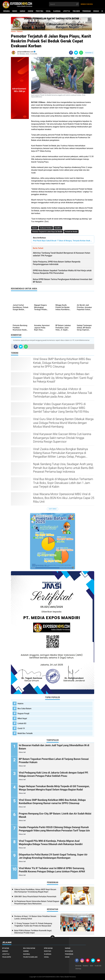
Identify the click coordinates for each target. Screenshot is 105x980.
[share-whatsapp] (81, 53)
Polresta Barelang (30, 957)
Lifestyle (67, 11)
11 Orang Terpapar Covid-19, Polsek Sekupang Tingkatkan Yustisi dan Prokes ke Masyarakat (33, 925)
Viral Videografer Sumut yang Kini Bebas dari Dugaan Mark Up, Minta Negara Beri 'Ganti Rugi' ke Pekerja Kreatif (63, 378)
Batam (35, 228)
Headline (58, 228)
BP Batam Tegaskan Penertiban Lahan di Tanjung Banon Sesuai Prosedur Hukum (54, 761)
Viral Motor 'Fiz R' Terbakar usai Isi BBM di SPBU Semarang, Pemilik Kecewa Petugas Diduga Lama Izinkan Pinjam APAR (52, 870)
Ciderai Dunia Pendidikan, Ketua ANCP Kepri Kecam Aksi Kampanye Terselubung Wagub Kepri (35, 891)
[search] (64, 4)
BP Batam (6, 948)
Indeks (15, 11)
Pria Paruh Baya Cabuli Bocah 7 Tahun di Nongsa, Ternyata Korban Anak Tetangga (63, 241)
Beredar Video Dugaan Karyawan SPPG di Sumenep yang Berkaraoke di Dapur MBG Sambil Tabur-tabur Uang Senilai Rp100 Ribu (61, 408)
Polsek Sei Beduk (71, 232)
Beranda (7, 11)
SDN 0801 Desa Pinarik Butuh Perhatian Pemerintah (35, 897)
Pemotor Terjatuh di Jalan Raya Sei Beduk (47, 232)
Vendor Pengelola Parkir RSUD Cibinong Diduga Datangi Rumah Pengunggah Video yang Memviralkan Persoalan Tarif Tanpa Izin (54, 829)
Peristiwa (40, 11)
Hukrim (30, 11)
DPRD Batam (48, 948)
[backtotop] (53, 938)
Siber (92, 966)
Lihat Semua (53, 509)
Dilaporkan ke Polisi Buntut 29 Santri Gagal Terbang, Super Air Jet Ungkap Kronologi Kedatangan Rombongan (53, 856)
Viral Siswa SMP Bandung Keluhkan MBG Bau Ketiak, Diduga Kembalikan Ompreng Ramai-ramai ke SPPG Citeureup (62, 363)
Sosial (48, 11)
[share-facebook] (71, 53)
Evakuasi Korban (46, 228)
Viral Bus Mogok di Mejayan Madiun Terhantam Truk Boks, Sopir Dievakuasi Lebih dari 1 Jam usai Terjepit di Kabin (63, 483)
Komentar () (89, 53)
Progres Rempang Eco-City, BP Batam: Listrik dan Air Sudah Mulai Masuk (55, 815)
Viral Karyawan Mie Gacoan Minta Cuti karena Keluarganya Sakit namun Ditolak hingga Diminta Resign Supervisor (62, 438)
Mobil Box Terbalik (25, 733)
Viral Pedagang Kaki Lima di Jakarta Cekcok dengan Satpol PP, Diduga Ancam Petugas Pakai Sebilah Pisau (53, 774)
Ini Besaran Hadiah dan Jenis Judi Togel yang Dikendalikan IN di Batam (54, 747)
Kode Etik (98, 966)
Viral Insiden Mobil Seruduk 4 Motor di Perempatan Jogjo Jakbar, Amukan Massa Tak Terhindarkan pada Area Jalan (63, 393)
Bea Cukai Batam (24, 709)
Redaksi (86, 966)
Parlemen (76, 11)
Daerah (23, 11)
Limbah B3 (22, 723)
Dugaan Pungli (23, 714)
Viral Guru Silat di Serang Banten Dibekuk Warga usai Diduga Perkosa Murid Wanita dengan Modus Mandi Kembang (63, 423)
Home (13, 31)
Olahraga (57, 11)
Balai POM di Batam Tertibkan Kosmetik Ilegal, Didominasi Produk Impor (33, 932)
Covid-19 (21, 728)
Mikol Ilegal (22, 718)
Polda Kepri (7, 957)
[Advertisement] (20, 153)
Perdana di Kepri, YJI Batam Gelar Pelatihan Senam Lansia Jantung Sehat (35, 917)
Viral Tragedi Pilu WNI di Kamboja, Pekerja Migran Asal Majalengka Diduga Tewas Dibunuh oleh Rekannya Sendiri (51, 843)
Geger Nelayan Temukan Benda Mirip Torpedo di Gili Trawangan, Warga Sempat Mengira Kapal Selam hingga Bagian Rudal (54, 788)
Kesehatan (69, 951)
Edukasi (96, 11)
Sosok (67, 957)
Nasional (27, 954)
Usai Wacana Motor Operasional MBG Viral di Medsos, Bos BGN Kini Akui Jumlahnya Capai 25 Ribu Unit (64, 498)
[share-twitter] (76, 53)
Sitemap (78, 969)
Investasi (48, 951)
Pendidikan (87, 11)
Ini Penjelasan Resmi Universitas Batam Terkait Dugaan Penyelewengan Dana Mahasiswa (37, 902)
